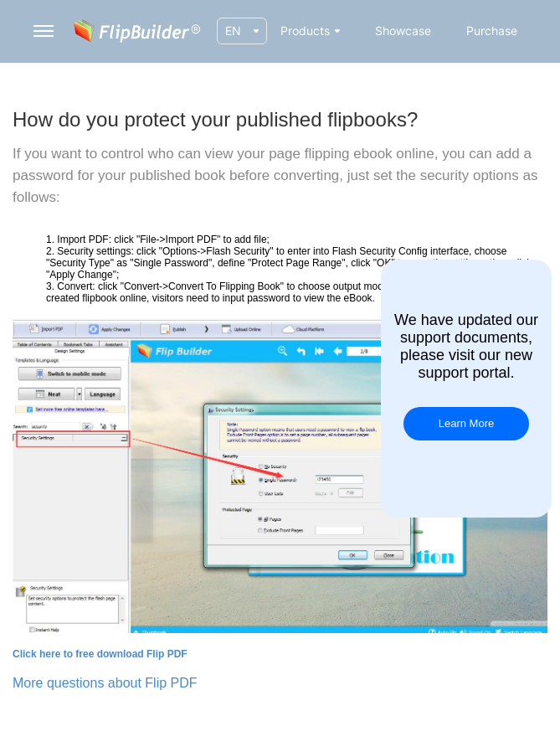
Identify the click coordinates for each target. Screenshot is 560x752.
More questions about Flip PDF (105, 683)
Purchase (492, 31)
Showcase (403, 31)
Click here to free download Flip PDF (100, 654)
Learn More (466, 423)
